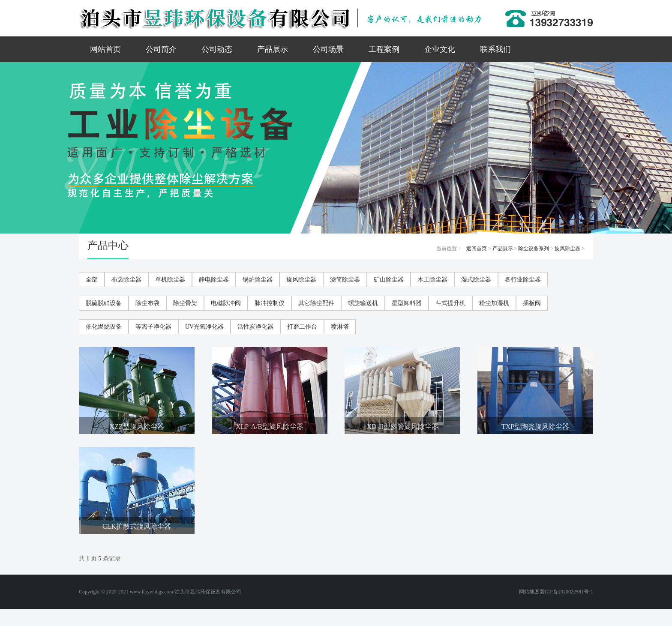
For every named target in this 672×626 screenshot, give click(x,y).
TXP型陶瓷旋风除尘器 (535, 427)
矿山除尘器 (389, 280)
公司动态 (217, 49)
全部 (92, 280)
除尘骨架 (185, 303)
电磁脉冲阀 (226, 303)
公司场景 (328, 49)
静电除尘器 (214, 280)
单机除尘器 (170, 280)
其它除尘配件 (316, 303)
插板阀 (532, 303)
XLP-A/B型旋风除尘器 (270, 427)
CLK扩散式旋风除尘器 (137, 526)
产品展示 (273, 49)
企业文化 (440, 49)
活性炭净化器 (255, 327)
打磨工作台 (302, 327)
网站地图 (529, 592)
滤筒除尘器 (345, 280)
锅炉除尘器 (258, 280)
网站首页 (105, 49)
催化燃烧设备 (104, 327)
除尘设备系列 (534, 249)
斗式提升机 (450, 303)
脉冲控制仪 (270, 303)
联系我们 (495, 49)
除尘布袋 (147, 303)
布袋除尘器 (126, 280)
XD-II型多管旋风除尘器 (402, 427)
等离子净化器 (153, 327)
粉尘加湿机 (494, 303)
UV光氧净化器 (204, 327)
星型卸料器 (407, 303)
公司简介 (161, 49)
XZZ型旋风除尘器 (136, 427)
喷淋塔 (340, 327)
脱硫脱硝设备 (104, 303)
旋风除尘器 (567, 249)
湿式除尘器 (476, 280)
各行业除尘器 (523, 280)
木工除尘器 (432, 280)
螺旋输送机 (363, 303)
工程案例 (384, 49)
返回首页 (477, 249)
